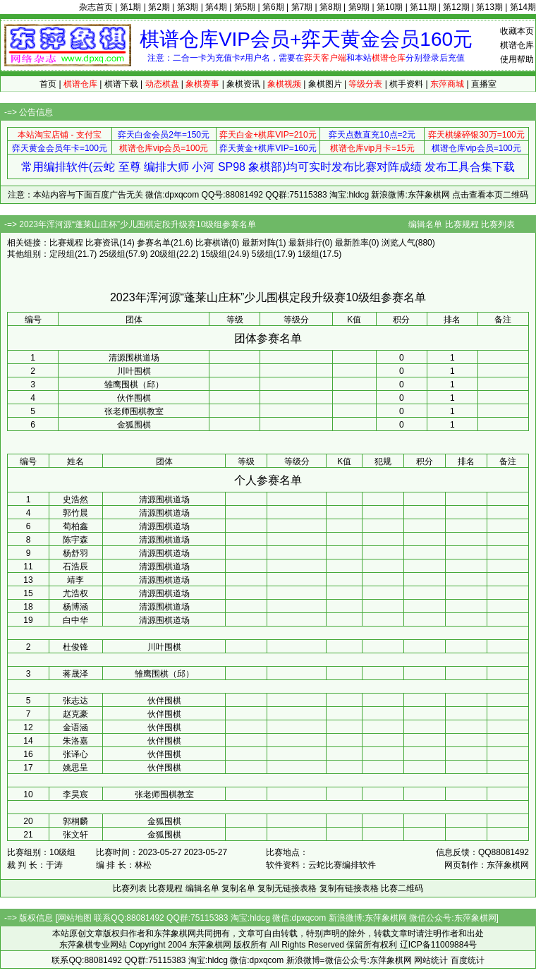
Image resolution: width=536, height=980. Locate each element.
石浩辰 (75, 567)
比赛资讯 (102, 243)
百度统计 (468, 960)
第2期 (159, 7)
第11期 (423, 7)
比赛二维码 (402, 888)
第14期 (523, 7)
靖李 (75, 580)
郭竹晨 (75, 513)
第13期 (489, 7)
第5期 (245, 7)
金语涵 (75, 727)
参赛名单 (154, 243)
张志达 (75, 701)
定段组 (62, 254)
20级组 (163, 254)
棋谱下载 (121, 84)
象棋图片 (325, 84)
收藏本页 (517, 31)
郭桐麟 (75, 821)
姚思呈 (75, 768)
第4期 (216, 7)
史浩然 (75, 500)
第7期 (302, 7)
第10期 (390, 7)
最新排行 (305, 243)
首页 (48, 84)
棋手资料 (406, 84)
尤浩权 (75, 593)
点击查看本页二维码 (490, 195)
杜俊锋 (75, 647)
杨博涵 (75, 607)
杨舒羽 (75, 553)
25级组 (112, 254)
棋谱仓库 (517, 45)
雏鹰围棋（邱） (134, 385)
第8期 (330, 7)
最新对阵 (259, 243)
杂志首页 (96, 7)
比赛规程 (462, 224)
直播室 (484, 84)
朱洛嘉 (75, 741)
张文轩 (75, 835)
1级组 (309, 254)
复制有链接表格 (349, 888)
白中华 (75, 620)
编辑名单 (425, 224)
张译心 (75, 754)
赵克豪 (75, 714)
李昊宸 (75, 794)
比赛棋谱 (212, 243)
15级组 (214, 254)
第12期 (456, 7)
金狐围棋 (134, 425)
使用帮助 (517, 59)
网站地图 (75, 918)
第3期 (188, 7)
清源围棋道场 (134, 358)
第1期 (131, 7)
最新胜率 (352, 243)
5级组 (263, 254)
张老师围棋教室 (134, 411)
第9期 (359, 7)
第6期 (273, 7)
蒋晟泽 (75, 674)
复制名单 (238, 888)
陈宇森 (75, 540)
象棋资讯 (243, 84)
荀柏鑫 (75, 526)
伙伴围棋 (134, 398)
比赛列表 (498, 224)
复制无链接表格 (287, 888)
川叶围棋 (134, 371)
